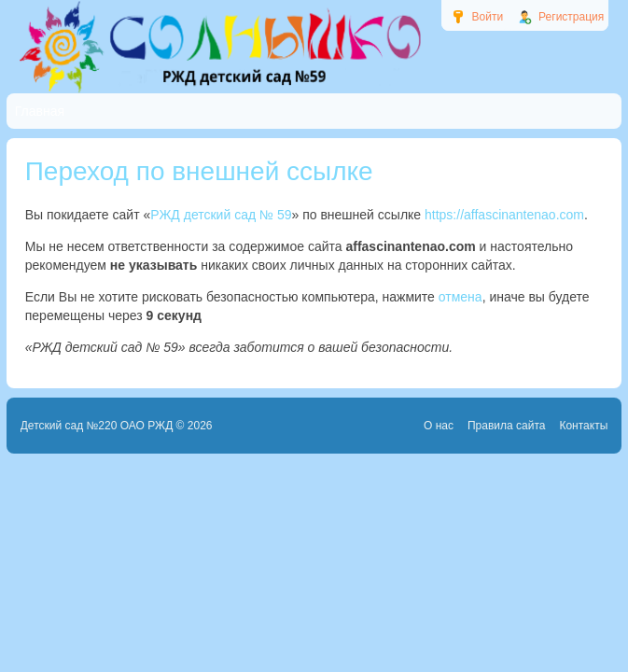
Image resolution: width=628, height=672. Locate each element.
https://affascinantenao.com (504, 215)
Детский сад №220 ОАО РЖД (97, 426)
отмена (461, 297)
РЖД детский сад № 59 (221, 215)
